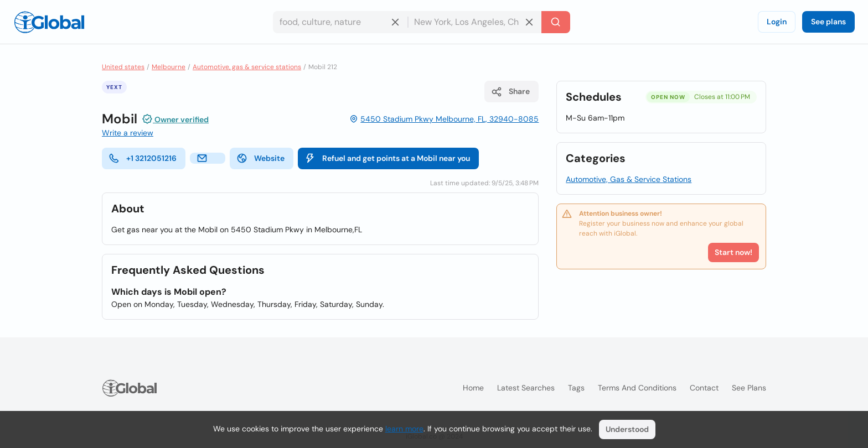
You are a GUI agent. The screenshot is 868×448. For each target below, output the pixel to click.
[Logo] (49, 22)
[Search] (556, 22)
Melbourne (169, 67)
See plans (828, 22)
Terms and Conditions (637, 388)
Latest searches (526, 388)
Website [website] (260, 158)
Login (777, 22)
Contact (704, 388)
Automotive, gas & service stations (247, 67)
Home (473, 388)
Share (510, 92)
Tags (576, 388)
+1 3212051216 (143, 158)
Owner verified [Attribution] (175, 119)
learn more (404, 429)
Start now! (733, 252)
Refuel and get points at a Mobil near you (387, 158)
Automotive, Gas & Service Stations (629, 179)
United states (123, 67)
